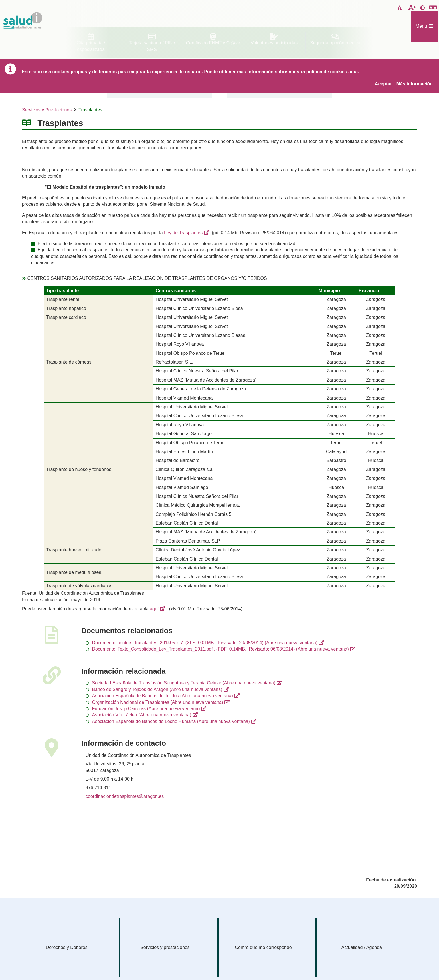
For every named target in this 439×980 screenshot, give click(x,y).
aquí (154, 609)
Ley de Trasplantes (183, 233)
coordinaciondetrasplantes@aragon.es (125, 796)
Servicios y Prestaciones (47, 110)
